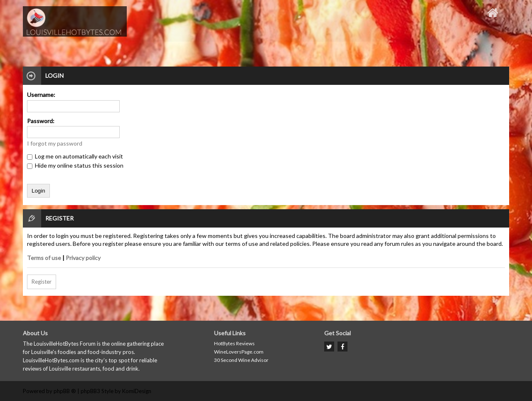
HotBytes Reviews (234, 343)
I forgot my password (55, 143)
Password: (41, 121)
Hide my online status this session (75, 165)
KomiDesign (137, 391)
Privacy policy (83, 258)
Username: (41, 95)
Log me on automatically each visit (75, 156)
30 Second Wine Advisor (241, 360)
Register (42, 282)
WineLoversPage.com (239, 352)
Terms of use (44, 258)
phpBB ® (65, 391)
